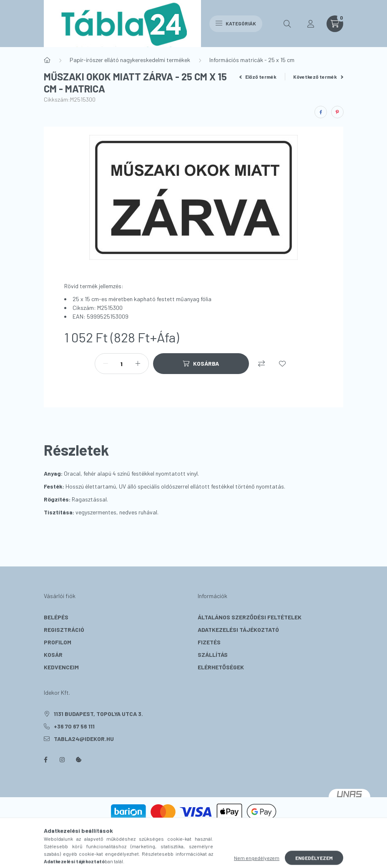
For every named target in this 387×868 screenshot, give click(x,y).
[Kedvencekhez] (282, 364)
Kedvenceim (61, 667)
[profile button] (311, 24)
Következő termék (318, 77)
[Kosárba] (201, 364)
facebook (45, 760)
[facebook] (321, 112)
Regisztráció (64, 630)
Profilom (58, 642)
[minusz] (106, 364)
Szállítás (213, 655)
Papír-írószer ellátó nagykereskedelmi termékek (130, 60)
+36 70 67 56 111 (74, 726)
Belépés (56, 617)
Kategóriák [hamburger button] (236, 23)
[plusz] (138, 364)
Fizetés (209, 642)
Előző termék (258, 77)
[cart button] (335, 24)
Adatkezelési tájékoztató (238, 630)
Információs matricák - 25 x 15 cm (252, 60)
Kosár (53, 655)
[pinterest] (337, 112)
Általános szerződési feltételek (250, 617)
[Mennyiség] (122, 364)
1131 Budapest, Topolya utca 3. (98, 714)
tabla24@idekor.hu (84, 739)
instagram (62, 760)
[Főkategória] (47, 60)
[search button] (287, 24)
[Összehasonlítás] (261, 364)
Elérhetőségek (221, 667)
